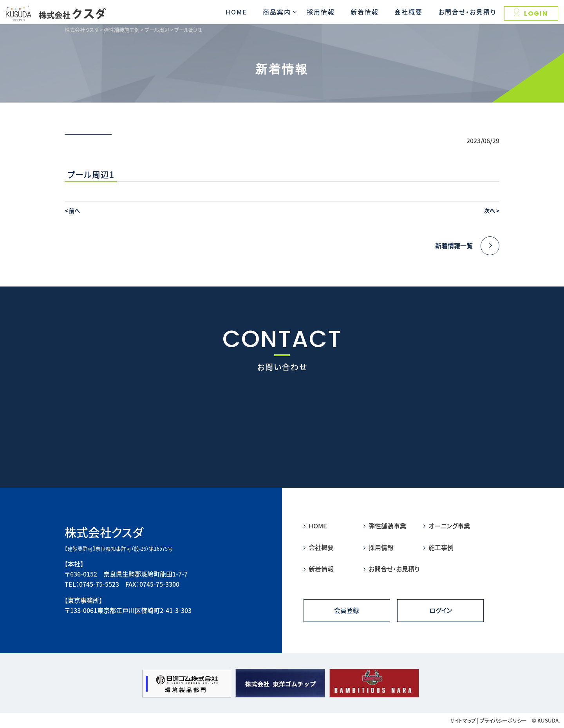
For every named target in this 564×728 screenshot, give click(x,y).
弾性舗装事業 (385, 526)
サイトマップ (463, 720)
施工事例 (438, 547)
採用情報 (321, 12)
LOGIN (531, 13)
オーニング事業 (447, 526)
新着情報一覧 (467, 246)
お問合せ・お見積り (467, 12)
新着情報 (365, 12)
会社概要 (409, 12)
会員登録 (347, 611)
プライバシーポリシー (503, 720)
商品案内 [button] (277, 12)
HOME (236, 12)
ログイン (441, 611)
